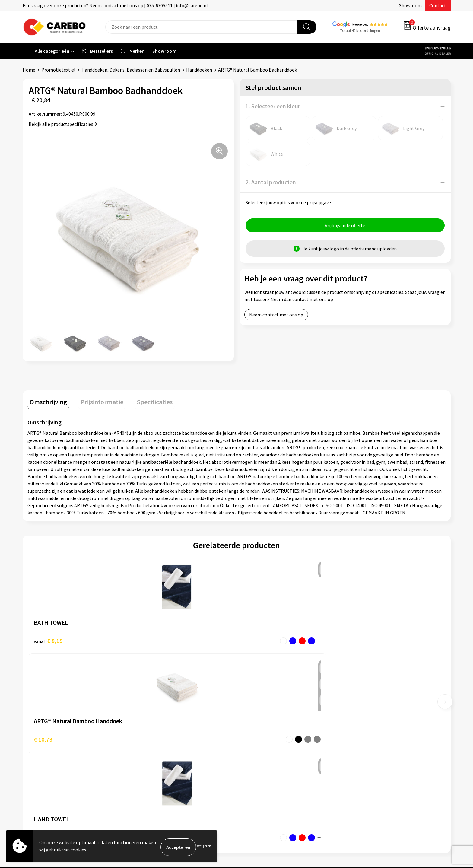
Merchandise (257, 736)
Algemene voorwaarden (162, 727)
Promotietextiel (58, 70)
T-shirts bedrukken (264, 727)
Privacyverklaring (156, 754)
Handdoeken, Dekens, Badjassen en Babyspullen (131, 70)
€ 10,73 (147, 639)
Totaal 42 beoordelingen (360, 31)
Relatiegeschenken (370, 736)
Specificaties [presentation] (144, 400)
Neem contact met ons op (276, 317)
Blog (249, 717)
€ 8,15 (48, 639)
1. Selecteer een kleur (273, 106)
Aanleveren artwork (158, 708)
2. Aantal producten (271, 182)
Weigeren (204, 847)
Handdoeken (199, 70)
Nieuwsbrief (256, 754)
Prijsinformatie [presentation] (95, 400)
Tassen (357, 745)
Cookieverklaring (156, 745)
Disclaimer (149, 772)
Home (29, 70)
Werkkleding (363, 708)
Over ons (253, 708)
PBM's (357, 717)
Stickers (359, 754)
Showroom (410, 5)
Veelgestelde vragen (159, 736)
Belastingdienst (154, 699)
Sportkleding (364, 727)
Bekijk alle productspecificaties (63, 124)
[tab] (46, 401)
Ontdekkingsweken (264, 699)
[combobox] (201, 27)
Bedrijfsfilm (256, 745)
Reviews (360, 24)
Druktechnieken (154, 763)
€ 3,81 (257, 639)
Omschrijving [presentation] (46, 400)
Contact (438, 5)
